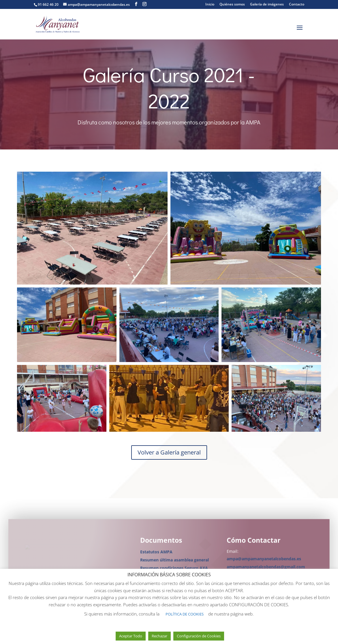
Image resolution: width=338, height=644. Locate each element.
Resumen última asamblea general (174, 562)
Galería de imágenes (267, 5)
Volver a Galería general (169, 452)
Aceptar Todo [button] (131, 636)
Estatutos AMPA (156, 554)
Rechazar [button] (159, 636)
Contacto (297, 5)
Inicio (210, 5)
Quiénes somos (232, 5)
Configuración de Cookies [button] (199, 636)
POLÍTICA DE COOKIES (185, 614)
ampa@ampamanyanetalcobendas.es (264, 561)
